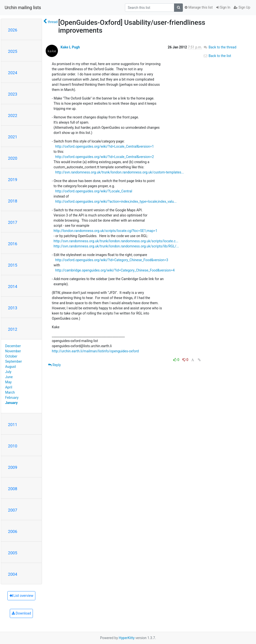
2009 (13, 467)
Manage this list (199, 7)
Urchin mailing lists (23, 8)
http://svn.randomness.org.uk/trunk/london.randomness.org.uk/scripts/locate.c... (116, 241)
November (13, 351)
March (10, 392)
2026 (13, 30)
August (11, 367)
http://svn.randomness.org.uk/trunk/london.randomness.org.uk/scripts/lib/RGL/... (116, 246)
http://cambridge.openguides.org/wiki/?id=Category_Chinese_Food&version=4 (115, 270)
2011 (13, 425)
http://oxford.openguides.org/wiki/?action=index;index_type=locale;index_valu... (116, 201)
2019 (13, 180)
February (12, 398)
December (13, 346)
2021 (13, 137)
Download (21, 613)
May (8, 382)
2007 (13, 510)
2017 (13, 222)
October (11, 356)
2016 (13, 244)
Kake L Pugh (70, 47)
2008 (13, 489)
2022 (13, 115)
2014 (13, 286)
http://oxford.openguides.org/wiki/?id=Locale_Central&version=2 (105, 157)
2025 (13, 51)
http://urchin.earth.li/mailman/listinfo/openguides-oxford (95, 351)
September (13, 361)
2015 (13, 265)
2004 (13, 574)
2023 (13, 94)
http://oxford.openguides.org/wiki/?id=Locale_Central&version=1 (105, 146)
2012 (13, 329)
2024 (13, 73)
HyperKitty (127, 638)
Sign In (223, 7)
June (9, 377)
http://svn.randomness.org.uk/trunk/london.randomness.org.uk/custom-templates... (120, 172)
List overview (21, 596)
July (8, 372)
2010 (13, 446)
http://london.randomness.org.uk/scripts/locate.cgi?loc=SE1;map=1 (105, 231)
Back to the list (217, 56)
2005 (13, 553)
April (9, 387)
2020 (13, 158)
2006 (13, 531)
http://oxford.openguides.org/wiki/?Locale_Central (94, 191)
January (11, 403)
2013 (13, 308)
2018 (13, 201)
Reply (54, 365)
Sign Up (242, 7)
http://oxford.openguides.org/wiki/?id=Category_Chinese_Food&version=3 (112, 260)
